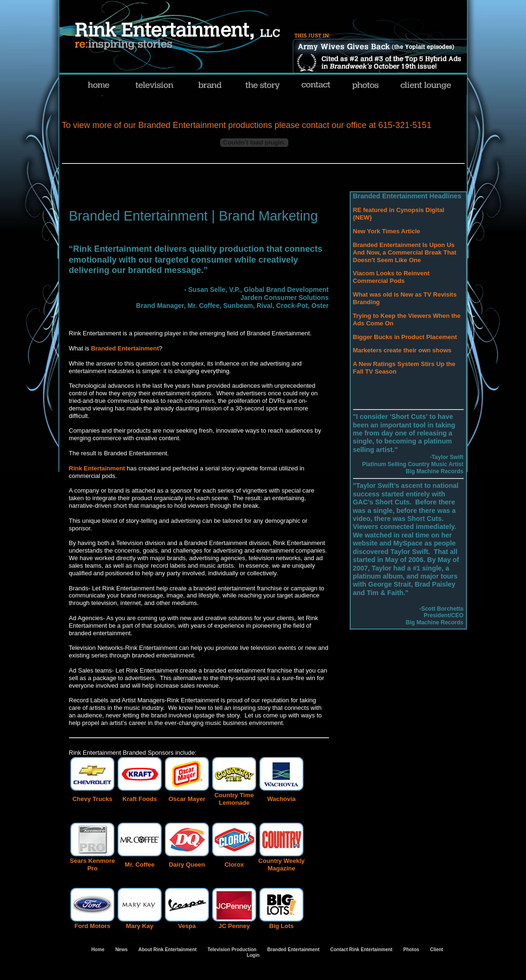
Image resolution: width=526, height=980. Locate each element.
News (121, 950)
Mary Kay (140, 926)
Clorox (234, 865)
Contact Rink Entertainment (362, 950)
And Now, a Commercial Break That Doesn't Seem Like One (405, 256)
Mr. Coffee (140, 865)
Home (98, 950)
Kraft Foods (140, 799)
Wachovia (281, 799)
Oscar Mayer (187, 799)
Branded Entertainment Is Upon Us (404, 245)
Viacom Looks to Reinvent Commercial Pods (391, 277)
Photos (410, 950)
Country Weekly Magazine (281, 865)
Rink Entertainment (97, 468)
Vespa (187, 926)
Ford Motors (93, 926)
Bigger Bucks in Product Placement (405, 337)
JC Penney (234, 926)
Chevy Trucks (92, 799)
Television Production (232, 950)
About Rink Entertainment (168, 950)
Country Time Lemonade (234, 799)
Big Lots (282, 926)
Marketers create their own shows (402, 350)
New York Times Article (387, 231)
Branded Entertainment (125, 348)
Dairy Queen (187, 865)
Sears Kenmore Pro (92, 865)
